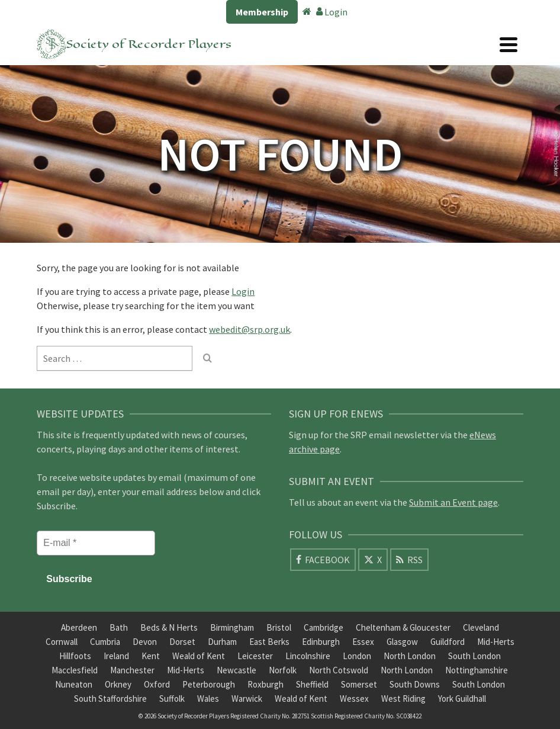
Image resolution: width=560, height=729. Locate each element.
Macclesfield (75, 670)
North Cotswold (339, 670)
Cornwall (62, 642)
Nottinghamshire (477, 670)
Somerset (359, 684)
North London (410, 656)
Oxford (157, 684)
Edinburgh (321, 642)
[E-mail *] (96, 543)
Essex (363, 642)
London (357, 656)
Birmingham (232, 627)
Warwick (247, 699)
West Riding (403, 699)
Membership (262, 12)
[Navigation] (508, 44)
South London (474, 656)
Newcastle (236, 670)
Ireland (116, 656)
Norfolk (283, 670)
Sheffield (312, 684)
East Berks (269, 642)
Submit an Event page (453, 502)
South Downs (415, 684)
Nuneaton (74, 684)
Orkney (118, 684)
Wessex (354, 699)
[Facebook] (323, 560)
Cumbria (105, 642)
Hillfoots (75, 656)
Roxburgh (265, 684)
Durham (222, 642)
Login (332, 12)
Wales (208, 699)
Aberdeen (79, 627)
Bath (119, 627)
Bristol (279, 627)
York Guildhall (462, 699)
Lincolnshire (308, 656)
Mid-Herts (496, 642)
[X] (373, 560)
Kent (151, 656)
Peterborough (209, 684)
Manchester (132, 670)
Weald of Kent (199, 656)
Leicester (255, 656)
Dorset (182, 642)
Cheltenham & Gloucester (403, 627)
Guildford (448, 642)
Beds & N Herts (169, 627)
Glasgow (402, 642)
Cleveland (481, 627)
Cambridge (324, 627)
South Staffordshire (110, 699)
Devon (145, 642)
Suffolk (172, 699)
